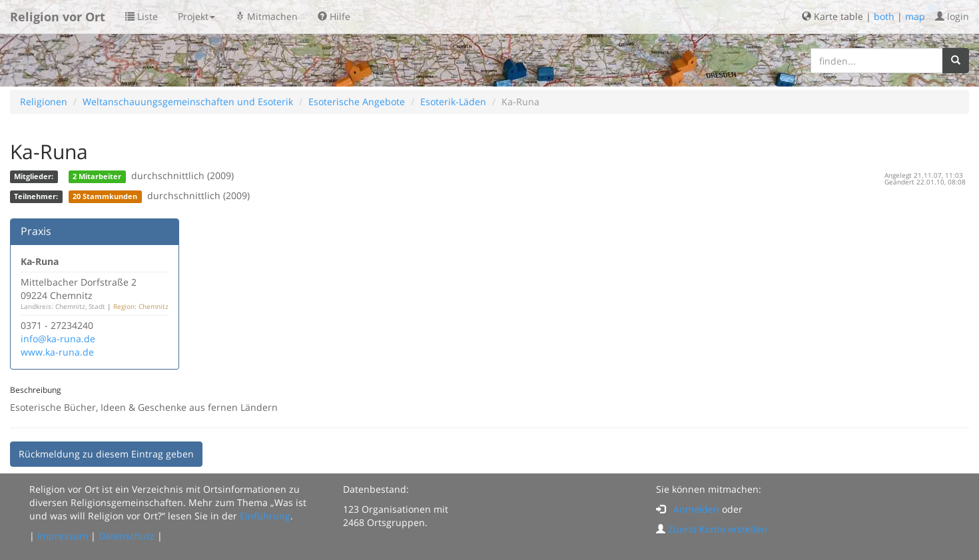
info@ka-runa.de (58, 339)
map (915, 16)
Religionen (44, 102)
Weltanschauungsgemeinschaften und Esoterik (188, 102)
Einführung (265, 516)
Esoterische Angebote (357, 102)
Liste (142, 16)
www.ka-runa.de (57, 352)
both (884, 16)
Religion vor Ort (58, 17)
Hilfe (334, 16)
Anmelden (696, 509)
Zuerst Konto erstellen (718, 529)
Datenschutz (127, 536)
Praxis (36, 231)
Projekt (196, 16)
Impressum (63, 536)
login (952, 16)
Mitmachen (266, 16)
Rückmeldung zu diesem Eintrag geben (106, 454)
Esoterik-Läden (453, 102)
